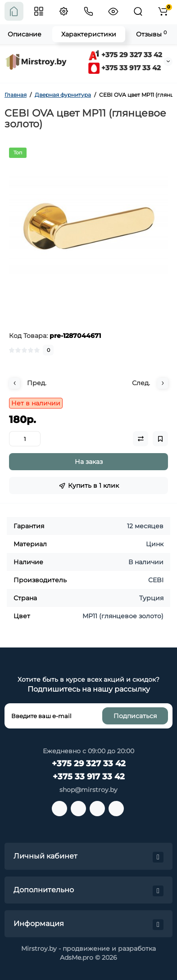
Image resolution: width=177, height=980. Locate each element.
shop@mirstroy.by (88, 790)
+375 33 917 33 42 (125, 68)
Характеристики (89, 34)
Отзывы (151, 34)
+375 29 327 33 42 (125, 55)
